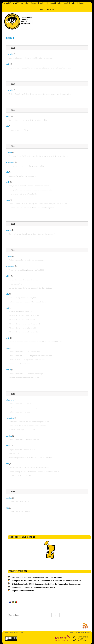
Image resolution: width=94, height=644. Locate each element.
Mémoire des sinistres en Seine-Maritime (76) (25, 324)
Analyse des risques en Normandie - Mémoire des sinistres (29, 186)
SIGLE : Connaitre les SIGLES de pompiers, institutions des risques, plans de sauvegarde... (40, 94)
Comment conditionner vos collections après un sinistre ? (29, 120)
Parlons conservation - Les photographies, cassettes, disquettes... (31, 356)
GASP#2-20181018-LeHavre (19, 502)
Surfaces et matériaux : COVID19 (21, 312)
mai (7, 308)
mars (8, 200)
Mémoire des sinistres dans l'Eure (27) (22, 320)
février (8, 370)
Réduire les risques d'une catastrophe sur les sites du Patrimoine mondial (34, 472)
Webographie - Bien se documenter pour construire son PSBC (31, 190)
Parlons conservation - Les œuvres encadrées (25, 352)
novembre (10, 54)
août (8, 64)
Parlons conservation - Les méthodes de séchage (26, 374)
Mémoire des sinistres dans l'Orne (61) (22, 328)
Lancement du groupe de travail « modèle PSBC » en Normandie (31, 58)
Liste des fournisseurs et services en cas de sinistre (27, 166)
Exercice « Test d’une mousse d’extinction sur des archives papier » (32, 208)
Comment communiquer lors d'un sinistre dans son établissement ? (32, 234)
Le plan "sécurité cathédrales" (19, 130)
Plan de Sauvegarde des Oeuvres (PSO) (23, 298)
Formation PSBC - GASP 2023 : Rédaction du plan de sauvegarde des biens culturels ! (39, 156)
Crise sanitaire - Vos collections (20, 364)
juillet (8, 116)
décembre (10, 400)
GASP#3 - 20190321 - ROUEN (20, 476)
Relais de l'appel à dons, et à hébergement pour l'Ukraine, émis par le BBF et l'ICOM (38, 204)
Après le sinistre (70, 3)
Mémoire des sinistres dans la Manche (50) (24, 332)
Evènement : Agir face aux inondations (22, 176)
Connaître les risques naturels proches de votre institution (29, 468)
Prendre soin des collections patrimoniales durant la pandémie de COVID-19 (35, 342)
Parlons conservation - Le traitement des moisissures (27, 260)
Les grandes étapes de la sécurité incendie (24, 280)
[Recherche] (30, 615)
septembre (10, 162)
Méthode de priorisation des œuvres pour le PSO (26, 378)
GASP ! (16, 3)
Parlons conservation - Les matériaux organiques (26, 408)
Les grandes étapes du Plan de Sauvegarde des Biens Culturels (31, 288)
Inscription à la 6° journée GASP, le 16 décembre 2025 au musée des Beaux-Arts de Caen (40, 68)
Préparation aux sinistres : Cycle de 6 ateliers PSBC (27, 270)
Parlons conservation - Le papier (20, 404)
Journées (34, 3)
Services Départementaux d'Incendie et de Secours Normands (30, 458)
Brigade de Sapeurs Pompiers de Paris (22, 450)
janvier (8, 230)
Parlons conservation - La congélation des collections (27, 302)
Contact (82, 3)
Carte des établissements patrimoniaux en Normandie (28, 426)
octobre (9, 152)
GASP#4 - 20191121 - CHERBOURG (22, 430)
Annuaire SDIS (14, 454)
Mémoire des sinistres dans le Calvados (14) (24, 316)
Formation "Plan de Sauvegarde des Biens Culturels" (27, 360)
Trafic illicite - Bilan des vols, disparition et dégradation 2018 (30, 422)
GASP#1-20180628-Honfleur (20, 512)
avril (8, 182)
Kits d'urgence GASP (16, 284)
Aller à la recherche (47, 9)
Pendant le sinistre (56, 3)
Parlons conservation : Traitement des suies (24, 440)
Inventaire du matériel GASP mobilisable (23, 194)
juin (7, 126)
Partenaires (25, 3)
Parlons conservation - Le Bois (20, 412)
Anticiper (43, 3)
